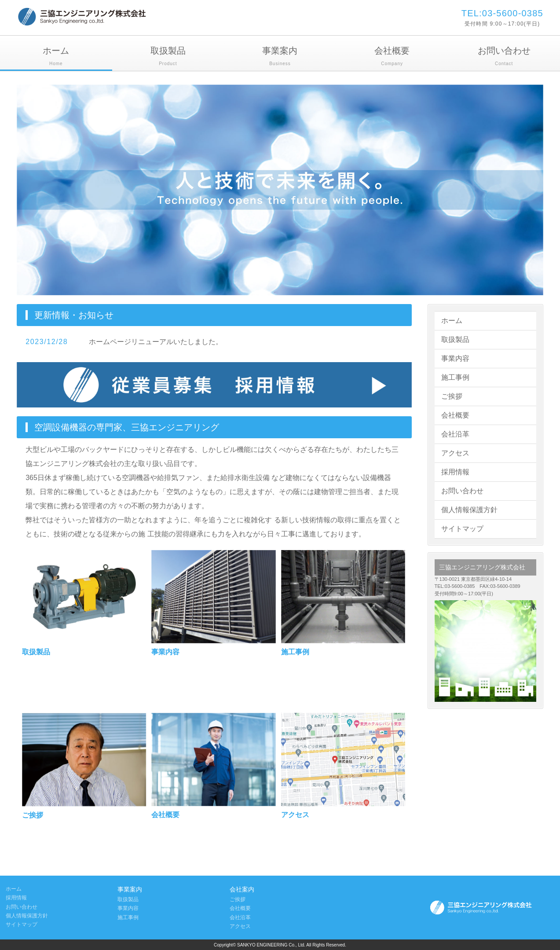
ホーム (56, 57)
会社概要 (392, 57)
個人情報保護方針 (469, 510)
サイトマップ (462, 529)
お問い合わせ (504, 57)
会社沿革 (455, 434)
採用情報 (455, 472)
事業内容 (455, 358)
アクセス (455, 453)
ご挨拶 (452, 396)
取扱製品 (168, 57)
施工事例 (455, 377)
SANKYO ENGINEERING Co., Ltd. (272, 945)
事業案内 (280, 57)
